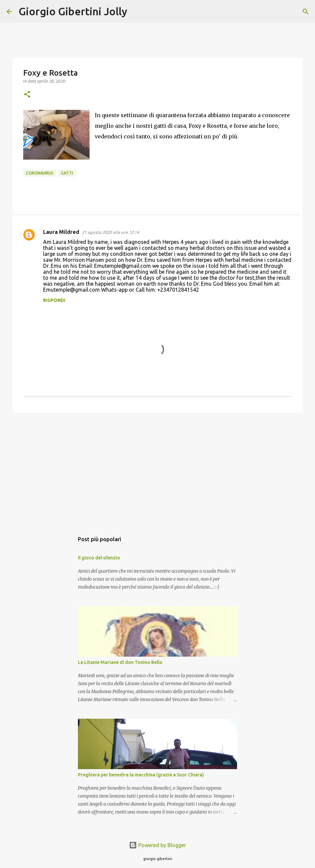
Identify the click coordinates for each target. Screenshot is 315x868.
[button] (27, 95)
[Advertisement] (157, 469)
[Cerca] (137, 12)
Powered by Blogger (157, 845)
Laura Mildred (61, 232)
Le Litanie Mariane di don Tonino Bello (120, 662)
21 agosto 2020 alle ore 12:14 (110, 232)
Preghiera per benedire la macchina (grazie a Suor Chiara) (141, 775)
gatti (67, 173)
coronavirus (40, 173)
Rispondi (54, 300)
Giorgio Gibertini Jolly (73, 11)
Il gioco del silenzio (99, 558)
